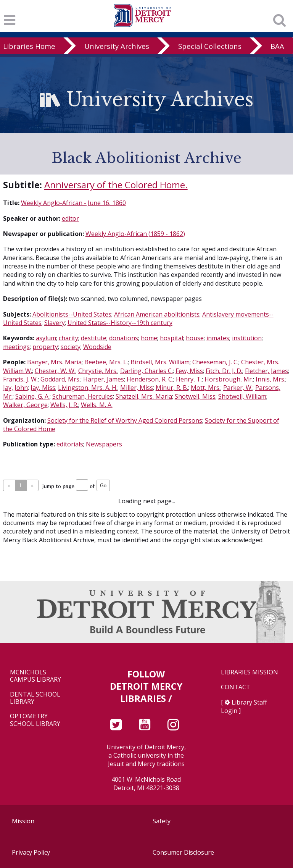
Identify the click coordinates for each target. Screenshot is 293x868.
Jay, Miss (43, 388)
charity (68, 338)
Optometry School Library (35, 720)
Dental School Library (35, 698)
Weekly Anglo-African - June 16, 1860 (73, 203)
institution (247, 338)
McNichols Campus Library (35, 676)
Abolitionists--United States (72, 314)
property (45, 347)
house (195, 338)
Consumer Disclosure (183, 852)
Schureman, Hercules (83, 396)
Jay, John (15, 388)
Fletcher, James (266, 371)
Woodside (97, 347)
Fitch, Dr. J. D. (224, 371)
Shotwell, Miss (195, 396)
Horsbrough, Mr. (229, 379)
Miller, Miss (137, 388)
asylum (46, 338)
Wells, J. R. (64, 405)
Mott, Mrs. (206, 388)
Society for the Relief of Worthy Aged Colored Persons (125, 420)
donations (124, 338)
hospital (171, 338)
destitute (94, 338)
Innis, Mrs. (270, 379)
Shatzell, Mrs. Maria (144, 396)
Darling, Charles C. (146, 371)
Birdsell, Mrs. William (160, 362)
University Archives (117, 46)
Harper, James (104, 379)
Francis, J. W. (20, 379)
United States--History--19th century (120, 323)
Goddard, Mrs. (60, 379)
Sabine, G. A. (32, 396)
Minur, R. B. (172, 388)
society (71, 347)
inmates (218, 338)
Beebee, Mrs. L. (106, 362)
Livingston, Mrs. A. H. (88, 388)
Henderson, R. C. (150, 379)
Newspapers (104, 444)
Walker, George (25, 405)
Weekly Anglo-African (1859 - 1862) (135, 234)
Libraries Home (29, 46)
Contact (236, 687)
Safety (162, 821)
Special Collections (210, 46)
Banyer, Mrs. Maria (54, 362)
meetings (16, 347)
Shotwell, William (242, 396)
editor (70, 218)
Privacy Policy (31, 852)
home (149, 338)
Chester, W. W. (55, 371)
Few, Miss (189, 371)
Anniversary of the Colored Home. (116, 185)
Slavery (55, 323)
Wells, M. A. (97, 405)
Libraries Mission (250, 672)
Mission (23, 821)
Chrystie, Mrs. (98, 371)
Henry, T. (189, 379)
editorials (70, 444)
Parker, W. (238, 388)
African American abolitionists (157, 314)
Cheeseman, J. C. (215, 362)
